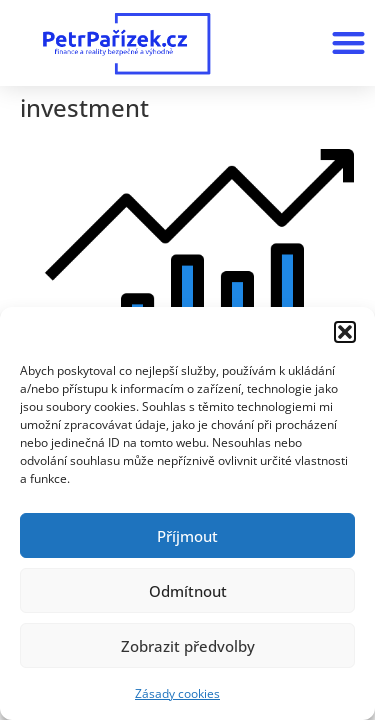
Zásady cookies (177, 693)
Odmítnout (188, 591)
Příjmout (187, 536)
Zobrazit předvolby (188, 646)
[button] (345, 332)
